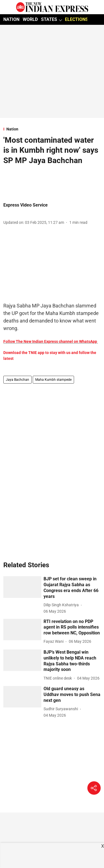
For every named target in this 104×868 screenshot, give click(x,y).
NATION (11, 19)
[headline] (72, 588)
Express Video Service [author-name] (26, 205)
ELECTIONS (77, 19)
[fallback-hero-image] (22, 587)
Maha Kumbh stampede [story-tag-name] (53, 380)
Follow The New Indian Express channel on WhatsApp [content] (50, 341)
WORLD (30, 19)
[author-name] (62, 605)
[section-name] (52, 129)
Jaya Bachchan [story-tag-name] (17, 380)
